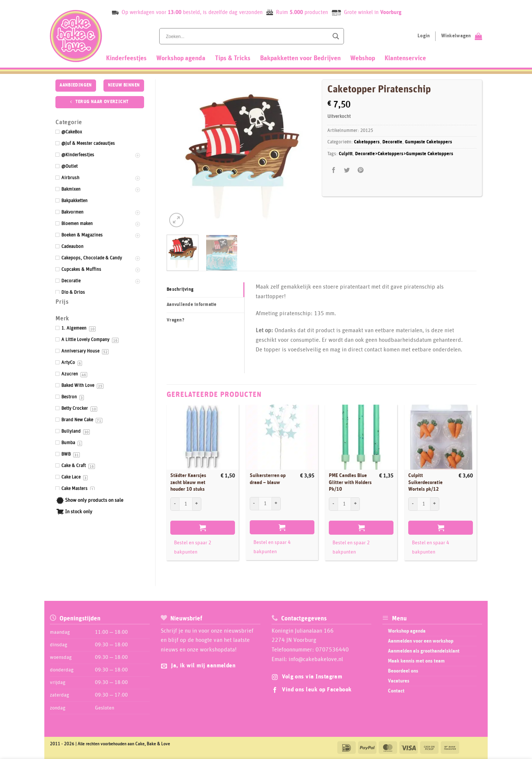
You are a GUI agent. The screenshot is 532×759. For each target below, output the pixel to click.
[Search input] (246, 36)
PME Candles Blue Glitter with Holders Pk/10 (350, 482)
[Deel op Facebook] (334, 171)
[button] (176, 220)
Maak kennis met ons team (416, 661)
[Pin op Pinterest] (360, 171)
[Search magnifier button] (336, 36)
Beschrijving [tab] (180, 290)
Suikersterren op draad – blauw (268, 479)
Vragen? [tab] (175, 320)
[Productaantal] (186, 504)
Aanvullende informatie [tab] (192, 305)
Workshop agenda (181, 58)
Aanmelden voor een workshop (421, 641)
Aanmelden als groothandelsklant (424, 651)
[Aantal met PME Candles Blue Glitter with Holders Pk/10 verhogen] (355, 504)
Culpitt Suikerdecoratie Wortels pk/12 (425, 482)
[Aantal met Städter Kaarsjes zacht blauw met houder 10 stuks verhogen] (197, 504)
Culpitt (346, 154)
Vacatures (399, 681)
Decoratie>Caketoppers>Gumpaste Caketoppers (404, 154)
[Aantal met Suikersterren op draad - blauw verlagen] (254, 504)
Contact (396, 691)
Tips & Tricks (233, 58)
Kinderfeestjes (126, 58)
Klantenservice (405, 58)
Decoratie (392, 142)
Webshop (363, 58)
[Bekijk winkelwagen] (462, 36)
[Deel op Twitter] (347, 171)
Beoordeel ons (403, 671)
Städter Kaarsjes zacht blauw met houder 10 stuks (188, 482)
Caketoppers (367, 142)
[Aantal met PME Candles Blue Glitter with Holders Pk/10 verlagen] (333, 504)
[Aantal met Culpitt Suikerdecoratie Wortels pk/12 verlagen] (413, 504)
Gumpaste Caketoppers (429, 142)
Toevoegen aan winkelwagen (203, 528)
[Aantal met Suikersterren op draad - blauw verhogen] (276, 504)
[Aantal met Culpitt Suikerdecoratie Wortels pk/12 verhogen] (435, 504)
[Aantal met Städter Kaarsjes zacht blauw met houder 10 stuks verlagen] (175, 504)
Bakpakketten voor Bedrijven (300, 58)
